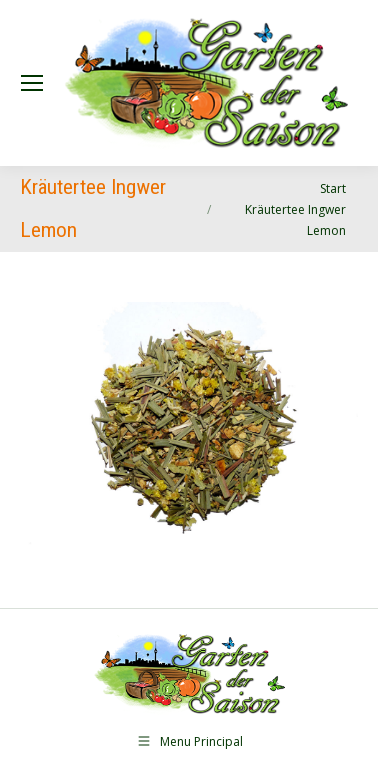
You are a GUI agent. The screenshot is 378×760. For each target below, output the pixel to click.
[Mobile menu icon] (32, 83)
